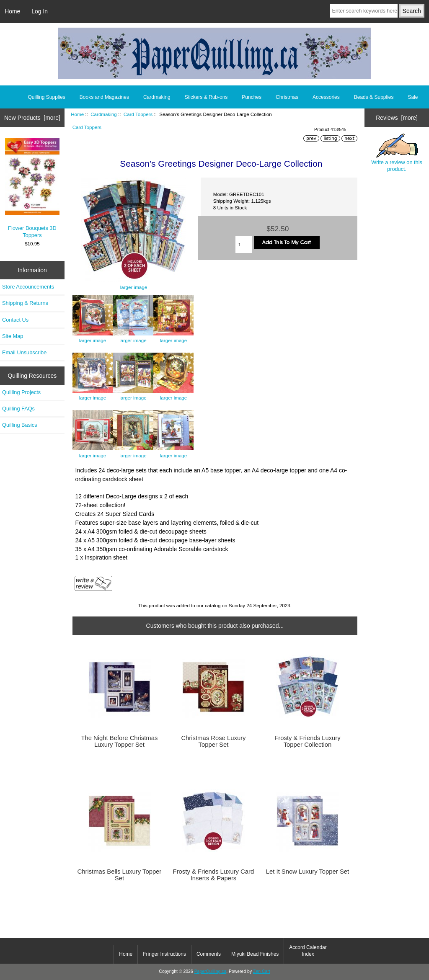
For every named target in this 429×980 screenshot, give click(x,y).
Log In (40, 11)
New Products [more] (32, 118)
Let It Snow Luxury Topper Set (308, 872)
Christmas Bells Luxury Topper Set (120, 875)
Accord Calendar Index (308, 951)
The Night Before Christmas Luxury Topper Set (119, 741)
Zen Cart (262, 971)
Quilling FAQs (18, 409)
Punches (252, 97)
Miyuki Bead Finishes (255, 954)
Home (12, 11)
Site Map (13, 336)
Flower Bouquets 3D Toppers (32, 188)
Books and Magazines (104, 97)
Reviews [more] (397, 118)
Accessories (326, 97)
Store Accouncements (28, 287)
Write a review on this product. (397, 153)
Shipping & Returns (25, 303)
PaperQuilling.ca (211, 971)
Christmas (287, 97)
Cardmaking (104, 114)
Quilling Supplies (46, 97)
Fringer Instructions (164, 954)
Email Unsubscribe (24, 352)
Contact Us (15, 320)
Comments (209, 954)
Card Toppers (138, 114)
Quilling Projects (21, 392)
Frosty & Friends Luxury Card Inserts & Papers (214, 875)
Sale (413, 97)
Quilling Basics (20, 425)
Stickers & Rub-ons (206, 97)
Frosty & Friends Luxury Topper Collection (307, 741)
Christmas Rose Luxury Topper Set (213, 741)
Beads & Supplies (374, 97)
